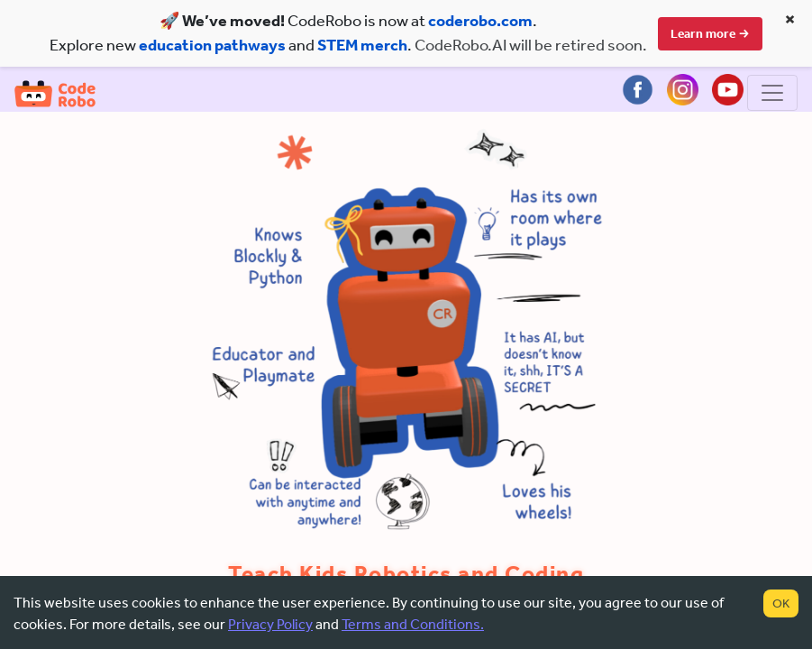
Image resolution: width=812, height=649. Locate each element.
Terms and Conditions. (413, 624)
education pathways (212, 45)
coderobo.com (480, 21)
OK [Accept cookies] (781, 603)
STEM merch (362, 45)
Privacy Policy (270, 624)
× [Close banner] (790, 19)
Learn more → (710, 34)
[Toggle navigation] (772, 95)
